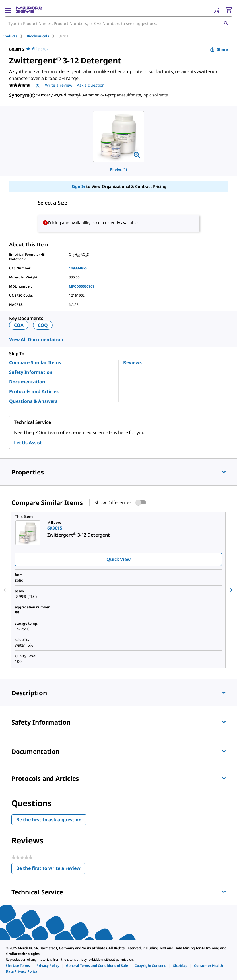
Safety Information (31, 372)
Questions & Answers (33, 401)
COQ (43, 325)
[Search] (226, 23)
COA (19, 325)
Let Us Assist (28, 443)
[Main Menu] (8, 10)
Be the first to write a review (51, 869)
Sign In (78, 186)
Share (219, 49)
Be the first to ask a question (49, 820)
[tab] (15, 36)
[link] (18, 966)
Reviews (132, 362)
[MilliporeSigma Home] (29, 10)
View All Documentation (36, 339)
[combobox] (118, 23)
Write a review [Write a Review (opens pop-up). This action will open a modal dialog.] (59, 85)
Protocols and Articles (34, 391)
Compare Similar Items (35, 362)
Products (10, 36)
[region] (119, 137)
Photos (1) (118, 169)
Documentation (27, 382)
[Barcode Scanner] (217, 10)
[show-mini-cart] (228, 10)
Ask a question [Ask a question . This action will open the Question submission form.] (91, 85)
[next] (231, 590)
